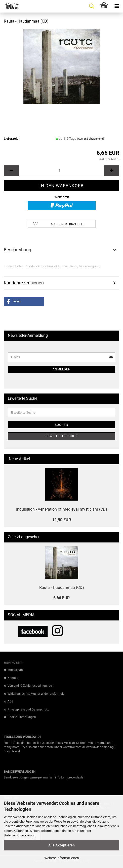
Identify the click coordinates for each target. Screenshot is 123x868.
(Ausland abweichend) (91, 139)
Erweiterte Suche (62, 436)
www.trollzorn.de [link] (74, 747)
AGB (10, 701)
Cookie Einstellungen (22, 717)
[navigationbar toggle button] (117, 6)
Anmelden (62, 369)
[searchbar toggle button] (92, 6)
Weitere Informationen (62, 858)
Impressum (15, 670)
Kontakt (13, 678)
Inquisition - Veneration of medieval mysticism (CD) (62, 509)
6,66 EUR (61, 598)
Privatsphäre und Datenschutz (28, 709)
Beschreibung (17, 250)
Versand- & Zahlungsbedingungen (31, 686)
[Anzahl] (61, 171)
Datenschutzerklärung (19, 835)
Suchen (62, 425)
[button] (11, 171)
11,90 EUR (62, 520)
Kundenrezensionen (24, 283)
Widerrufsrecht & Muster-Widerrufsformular (37, 694)
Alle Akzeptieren (61, 845)
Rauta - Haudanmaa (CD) (62, 587)
